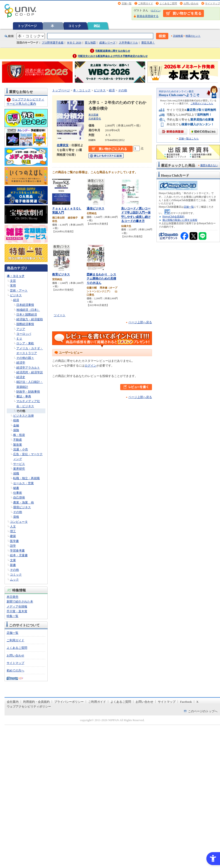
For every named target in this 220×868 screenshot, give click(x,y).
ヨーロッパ (24, 334)
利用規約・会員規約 (36, 702)
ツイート (60, 315)
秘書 (16, 488)
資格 (16, 517)
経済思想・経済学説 (30, 372)
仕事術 (18, 493)
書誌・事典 (24, 396)
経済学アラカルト (28, 368)
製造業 (18, 445)
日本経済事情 (25, 305)
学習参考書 (17, 551)
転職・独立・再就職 (26, 478)
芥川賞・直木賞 (17, 611)
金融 (16, 425)
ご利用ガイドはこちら (202, 103)
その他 (21, 411)
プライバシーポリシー (69, 702)
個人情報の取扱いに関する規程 (180, 220)
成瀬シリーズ (107, 43)
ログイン (156, 11)
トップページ (27, 26)
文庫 (13, 560)
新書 (13, 565)
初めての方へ (15, 670)
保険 (16, 430)
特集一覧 (12, 616)
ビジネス (16, 295)
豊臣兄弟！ (148, 43)
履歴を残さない (209, 165)
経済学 (21, 363)
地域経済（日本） (28, 310)
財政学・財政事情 (28, 392)
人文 (13, 526)
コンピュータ (19, 522)
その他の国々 (25, 358)
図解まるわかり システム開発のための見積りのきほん (101, 279)
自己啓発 (19, 497)
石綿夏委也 (95, 119)
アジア (21, 329)
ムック (14, 580)
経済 (16, 300)
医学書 (14, 541)
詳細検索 (178, 36)
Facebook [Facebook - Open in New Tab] (186, 702)
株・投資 (19, 435)
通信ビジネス (95, 208)
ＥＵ (19, 339)
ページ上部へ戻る (140, 322)
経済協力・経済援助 (30, 319)
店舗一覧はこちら (189, 139)
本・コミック (16, 276)
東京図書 (93, 115)
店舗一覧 (127, 3)
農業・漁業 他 (23, 502)
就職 (16, 473)
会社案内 (13, 702)
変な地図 (90, 43)
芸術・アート (19, 291)
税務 (16, 420)
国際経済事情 (25, 324)
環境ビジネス (22, 507)
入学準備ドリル (128, 43)
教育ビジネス (61, 274)
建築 (13, 536)
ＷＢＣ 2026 (74, 43)
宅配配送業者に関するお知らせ (113, 51)
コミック (75, 26)
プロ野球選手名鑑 (53, 43)
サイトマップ (213, 3)
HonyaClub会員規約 (173, 216)
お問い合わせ (191, 3)
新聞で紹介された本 (20, 602)
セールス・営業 (23, 483)
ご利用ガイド (146, 3)
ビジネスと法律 (23, 416)
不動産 (18, 440)
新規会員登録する (148, 16)
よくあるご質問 (168, 3)
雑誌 (97, 26)
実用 (13, 286)
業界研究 (19, 469)
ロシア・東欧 (25, 343)
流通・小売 (21, 449)
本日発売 (12, 597)
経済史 (21, 377)
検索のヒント (193, 36)
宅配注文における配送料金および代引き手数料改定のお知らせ (113, 56)
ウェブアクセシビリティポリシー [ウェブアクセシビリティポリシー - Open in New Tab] (29, 706)
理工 (13, 531)
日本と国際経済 (27, 315)
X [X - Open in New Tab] (198, 702)
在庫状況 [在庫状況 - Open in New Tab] (63, 145)
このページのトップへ (203, 711)
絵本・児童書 (19, 555)
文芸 (13, 281)
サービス (19, 464)
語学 (13, 546)
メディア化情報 (17, 607)
